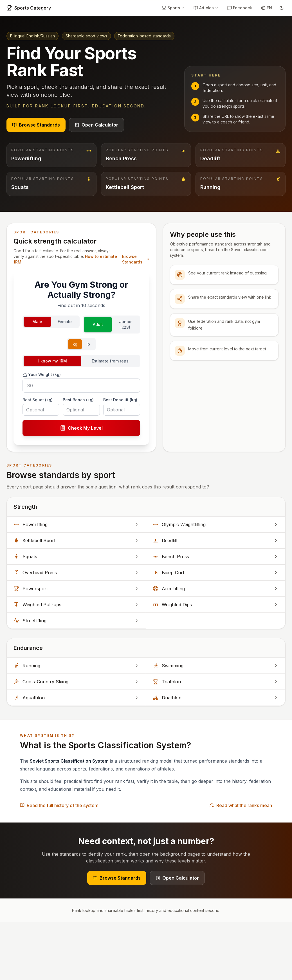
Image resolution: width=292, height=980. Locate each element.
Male (37, 322)
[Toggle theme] (282, 8)
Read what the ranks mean (241, 805)
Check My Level (81, 428)
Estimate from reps (110, 361)
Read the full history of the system (59, 805)
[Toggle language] (267, 8)
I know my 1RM (53, 361)
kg (75, 344)
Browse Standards (36, 125)
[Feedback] (240, 8)
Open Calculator (96, 125)
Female (65, 322)
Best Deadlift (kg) (120, 400)
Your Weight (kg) (42, 375)
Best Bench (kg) (78, 400)
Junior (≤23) (125, 324)
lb (88, 344)
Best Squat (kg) (38, 400)
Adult (98, 324)
